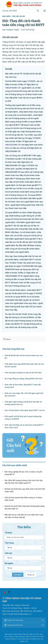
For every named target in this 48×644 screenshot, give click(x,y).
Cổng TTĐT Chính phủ (24, 620)
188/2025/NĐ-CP (13, 145)
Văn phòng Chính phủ (24, 625)
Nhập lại (31, 575)
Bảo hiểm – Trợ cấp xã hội (14, 16)
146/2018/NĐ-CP (13, 88)
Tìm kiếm (18, 575)
